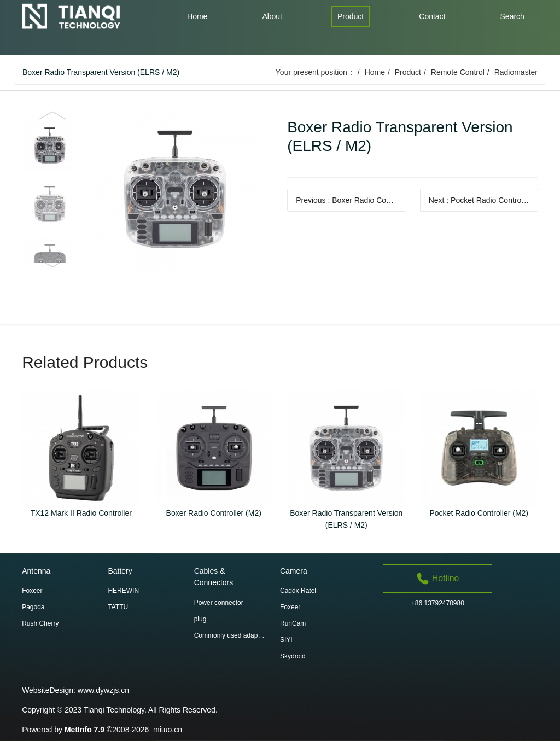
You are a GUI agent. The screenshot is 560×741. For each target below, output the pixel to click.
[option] (147, 189)
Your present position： (315, 72)
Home (375, 72)
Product (408, 72)
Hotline (437, 578)
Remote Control (458, 72)
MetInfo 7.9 (84, 730)
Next (483, 200)
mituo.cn (168, 730)
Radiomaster (516, 72)
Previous (351, 200)
